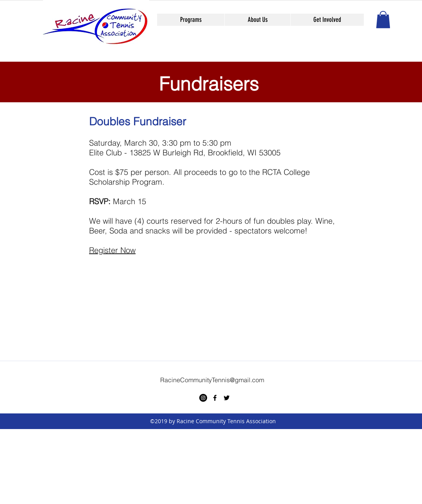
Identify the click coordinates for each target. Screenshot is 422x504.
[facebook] (215, 398)
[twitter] (227, 398)
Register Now (112, 250)
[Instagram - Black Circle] (203, 398)
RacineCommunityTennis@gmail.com (212, 380)
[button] (383, 20)
